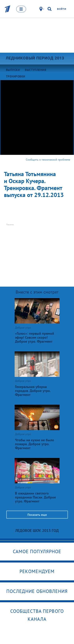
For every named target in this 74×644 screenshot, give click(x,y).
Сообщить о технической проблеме (48, 160)
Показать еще (37, 515)
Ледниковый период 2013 (35, 58)
